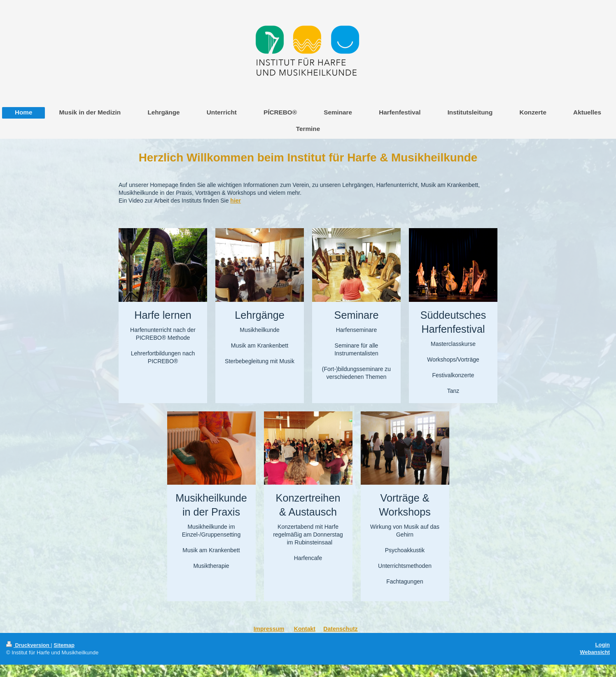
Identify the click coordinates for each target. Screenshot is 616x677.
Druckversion (28, 645)
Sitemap (64, 645)
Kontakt (305, 629)
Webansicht (595, 652)
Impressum (269, 629)
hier (236, 201)
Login (603, 645)
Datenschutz (340, 629)
